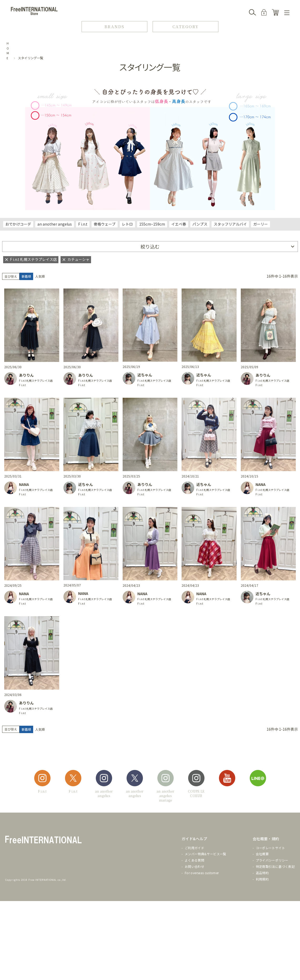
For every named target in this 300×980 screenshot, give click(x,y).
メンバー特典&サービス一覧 (206, 854)
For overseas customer (202, 873)
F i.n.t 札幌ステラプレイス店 (36, 380)
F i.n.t (83, 224)
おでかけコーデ (18, 224)
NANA (24, 484)
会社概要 (262, 854)
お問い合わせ (194, 866)
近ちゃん (145, 375)
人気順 (40, 276)
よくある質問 (194, 860)
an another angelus (55, 224)
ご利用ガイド (194, 848)
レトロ (127, 224)
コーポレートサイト (270, 848)
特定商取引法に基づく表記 (275, 866)
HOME (8, 51)
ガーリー (261, 224)
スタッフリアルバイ (230, 224)
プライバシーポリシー (272, 860)
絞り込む (150, 246)
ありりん (26, 375)
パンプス (200, 224)
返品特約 (262, 873)
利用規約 (262, 879)
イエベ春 (179, 224)
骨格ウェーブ (105, 224)
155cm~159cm (152, 224)
